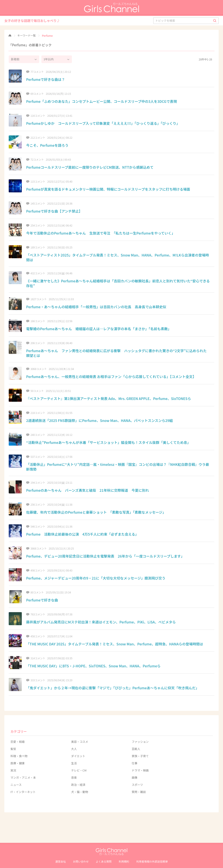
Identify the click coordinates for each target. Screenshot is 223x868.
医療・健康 (18, 763)
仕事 (135, 763)
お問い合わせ (81, 861)
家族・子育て (140, 756)
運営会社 (61, 861)
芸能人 (136, 749)
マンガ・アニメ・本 (23, 777)
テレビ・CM (79, 770)
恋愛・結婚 (18, 742)
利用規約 (124, 861)
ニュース (16, 785)
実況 (13, 770)
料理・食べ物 (19, 756)
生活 (74, 763)
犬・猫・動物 (79, 792)
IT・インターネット (23, 792)
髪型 (13, 749)
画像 (135, 777)
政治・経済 (78, 785)
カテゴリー (19, 731)
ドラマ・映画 (140, 770)
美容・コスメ (79, 742)
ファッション (140, 742)
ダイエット (78, 756)
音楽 (74, 777)
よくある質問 (104, 861)
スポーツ (137, 785)
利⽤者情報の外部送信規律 (152, 861)
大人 (74, 749)
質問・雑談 (139, 792)
